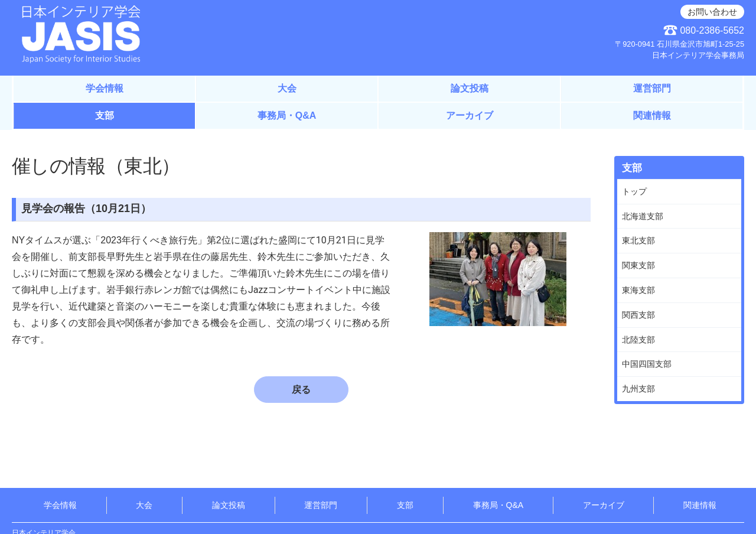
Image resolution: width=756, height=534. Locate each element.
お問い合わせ (712, 12)
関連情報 (652, 115)
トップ (634, 191)
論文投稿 (470, 88)
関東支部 (638, 265)
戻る (301, 390)
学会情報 (105, 88)
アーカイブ (470, 115)
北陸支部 (638, 340)
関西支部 (638, 315)
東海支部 (638, 290)
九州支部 (638, 389)
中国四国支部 (647, 364)
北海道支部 (643, 216)
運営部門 (652, 88)
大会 (287, 88)
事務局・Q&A (287, 115)
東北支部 (638, 240)
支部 (105, 115)
